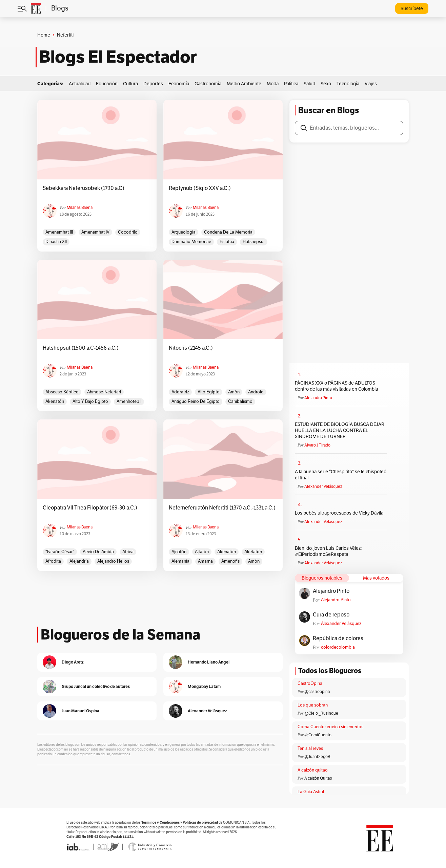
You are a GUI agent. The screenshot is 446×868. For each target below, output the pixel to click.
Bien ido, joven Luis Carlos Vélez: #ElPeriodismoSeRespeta (328, 551)
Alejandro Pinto (318, 398)
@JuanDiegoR (317, 757)
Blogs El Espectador (118, 57)
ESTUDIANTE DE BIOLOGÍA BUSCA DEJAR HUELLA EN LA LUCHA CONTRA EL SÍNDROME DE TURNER (340, 430)
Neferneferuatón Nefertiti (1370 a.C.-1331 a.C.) (222, 508)
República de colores (338, 638)
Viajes (371, 84)
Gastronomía (208, 84)
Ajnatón (179, 552)
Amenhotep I (129, 402)
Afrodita (53, 561)
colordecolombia (338, 647)
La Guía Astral (311, 792)
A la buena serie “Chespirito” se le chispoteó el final (341, 475)
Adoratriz (180, 392)
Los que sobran (313, 705)
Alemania (180, 561)
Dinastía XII (56, 242)
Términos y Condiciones (160, 822)
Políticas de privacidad (200, 822)
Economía (179, 84)
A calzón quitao (313, 770)
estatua (227, 242)
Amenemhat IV (95, 232)
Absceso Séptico (62, 392)
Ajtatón (202, 552)
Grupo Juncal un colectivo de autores (96, 686)
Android (256, 392)
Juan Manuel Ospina (80, 711)
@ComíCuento (318, 735)
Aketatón (253, 552)
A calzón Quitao (318, 778)
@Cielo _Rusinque (321, 713)
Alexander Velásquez (323, 486)
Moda (273, 84)
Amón (234, 392)
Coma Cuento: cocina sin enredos (330, 727)
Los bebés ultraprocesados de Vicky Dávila (340, 513)
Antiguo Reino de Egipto (196, 402)
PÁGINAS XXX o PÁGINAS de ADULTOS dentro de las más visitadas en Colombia (336, 386)
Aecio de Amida (98, 552)
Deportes (153, 84)
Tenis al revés (310, 748)
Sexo (326, 84)
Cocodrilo (128, 232)
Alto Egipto (209, 392)
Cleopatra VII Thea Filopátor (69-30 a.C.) (90, 508)
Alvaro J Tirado (317, 445)
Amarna (205, 561)
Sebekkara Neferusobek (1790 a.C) (84, 188)
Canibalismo (240, 402)
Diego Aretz (73, 662)
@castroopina (317, 692)
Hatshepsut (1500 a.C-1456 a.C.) (81, 348)
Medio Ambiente (244, 84)
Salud (309, 84)
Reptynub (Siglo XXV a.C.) (200, 188)
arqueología (184, 232)
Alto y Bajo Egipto (90, 402)
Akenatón (55, 402)
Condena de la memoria (228, 232)
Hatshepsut (254, 242)
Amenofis (230, 561)
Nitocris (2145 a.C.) (191, 348)
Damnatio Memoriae (191, 242)
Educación (107, 84)
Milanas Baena (80, 208)
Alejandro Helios (113, 561)
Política (291, 84)
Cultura (130, 84)
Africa (128, 552)
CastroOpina (310, 683)
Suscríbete (412, 9)
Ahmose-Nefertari (104, 392)
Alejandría (79, 561)
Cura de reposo (331, 615)
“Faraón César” (60, 552)
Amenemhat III (59, 232)
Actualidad (80, 84)
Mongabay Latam (204, 686)
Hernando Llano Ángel (209, 662)
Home (44, 35)
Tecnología (348, 84)
